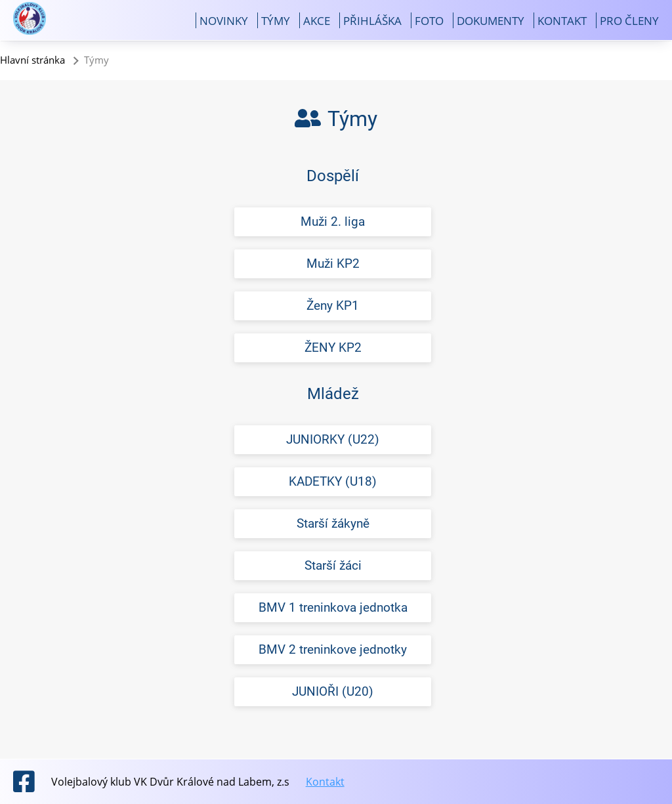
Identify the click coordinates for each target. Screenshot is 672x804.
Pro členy (629, 20)
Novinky (224, 20)
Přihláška (372, 20)
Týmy (276, 20)
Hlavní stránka (32, 60)
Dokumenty (491, 20)
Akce (317, 20)
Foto (429, 20)
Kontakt (562, 20)
